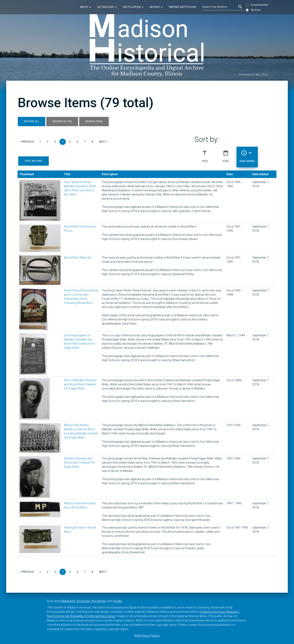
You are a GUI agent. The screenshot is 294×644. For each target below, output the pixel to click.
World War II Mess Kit (78, 258)
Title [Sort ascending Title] (205, 155)
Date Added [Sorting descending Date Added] (247, 155)
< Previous (27, 142)
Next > (103, 142)
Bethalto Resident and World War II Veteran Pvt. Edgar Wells (80, 463)
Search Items (94, 121)
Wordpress (99, 601)
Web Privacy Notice (147, 636)
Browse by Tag (62, 121)
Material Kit (68, 601)
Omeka (117, 601)
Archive (156, 7)
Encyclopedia (133, 7)
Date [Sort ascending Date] (226, 155)
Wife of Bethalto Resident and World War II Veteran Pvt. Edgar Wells (80, 384)
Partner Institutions (182, 7)
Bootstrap (83, 601)
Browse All (32, 121)
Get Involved (107, 7)
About (85, 7)
